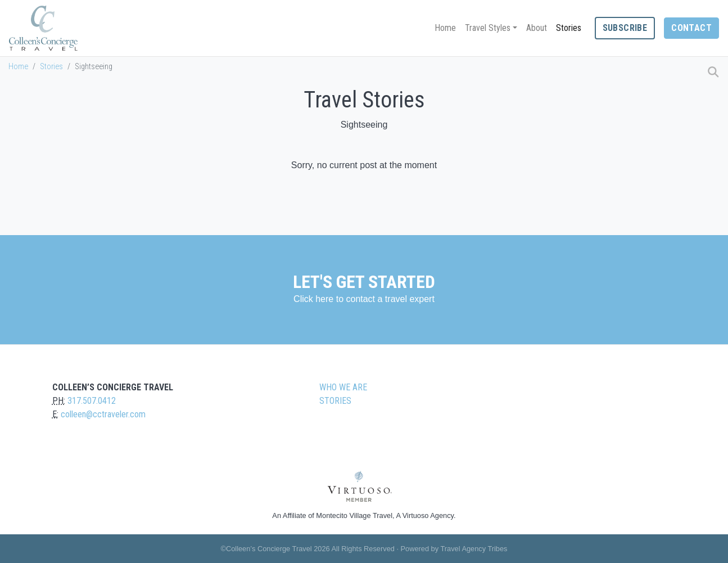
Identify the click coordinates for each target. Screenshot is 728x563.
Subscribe (625, 28)
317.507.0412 (92, 401)
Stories (569, 28)
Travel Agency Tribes (474, 549)
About (537, 28)
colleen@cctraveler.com (103, 414)
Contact (691, 28)
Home (445, 28)
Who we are (343, 387)
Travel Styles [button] (488, 28)
